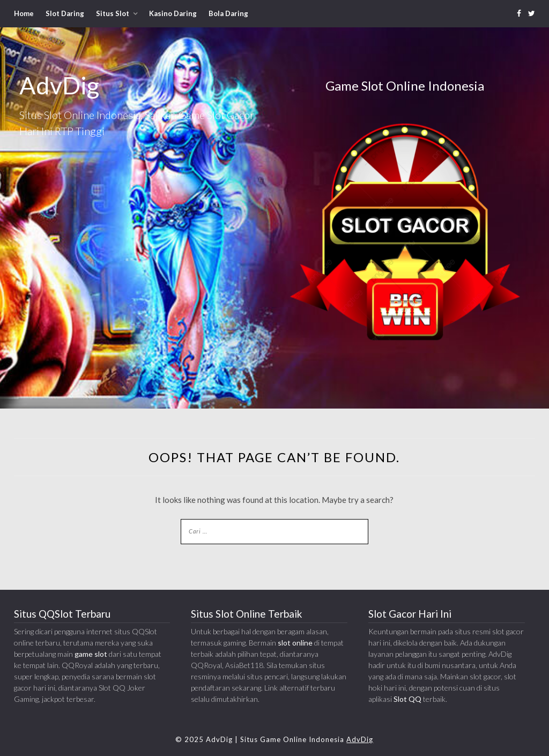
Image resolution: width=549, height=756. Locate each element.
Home (24, 13)
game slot (91, 654)
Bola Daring (228, 13)
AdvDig (360, 739)
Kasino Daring (173, 13)
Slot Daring (65, 13)
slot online (295, 643)
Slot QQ (407, 699)
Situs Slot (113, 13)
